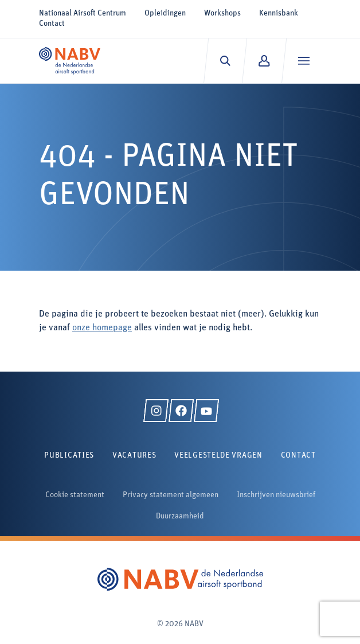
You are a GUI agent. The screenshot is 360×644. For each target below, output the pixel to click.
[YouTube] (206, 411)
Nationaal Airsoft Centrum (83, 13)
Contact (52, 24)
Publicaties (69, 456)
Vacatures (134, 456)
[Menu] (304, 61)
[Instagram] (156, 411)
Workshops (222, 13)
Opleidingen (165, 13)
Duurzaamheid (180, 516)
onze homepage (102, 328)
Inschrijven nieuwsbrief (276, 495)
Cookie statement (75, 495)
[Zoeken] (225, 61)
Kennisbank (279, 13)
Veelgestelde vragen (218, 456)
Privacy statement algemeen (171, 495)
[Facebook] (181, 411)
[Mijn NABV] (264, 61)
